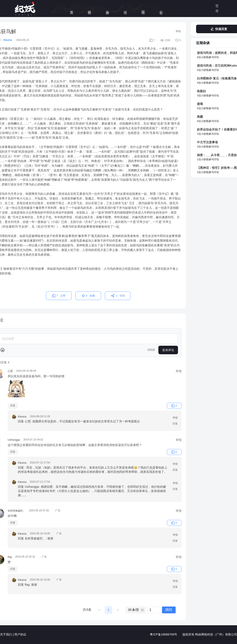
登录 (217, 8)
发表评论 (168, 350)
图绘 (143, 9)
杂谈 (108, 9)
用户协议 (20, 635)
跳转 (169, 610)
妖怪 (90, 9)
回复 (13, 406)
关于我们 (6, 635)
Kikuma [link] (8, 40)
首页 (72, 9)
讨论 (125, 9)
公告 (161, 9)
